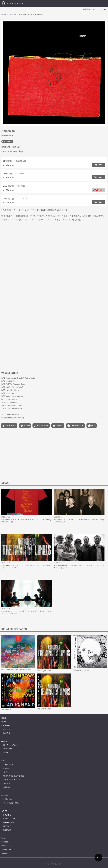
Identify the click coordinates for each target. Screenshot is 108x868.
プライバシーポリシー (12, 780)
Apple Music (9, 426)
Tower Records (75, 426)
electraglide (8, 749)
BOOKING (7, 815)
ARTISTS (7, 729)
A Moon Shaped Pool (81, 670)
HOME (4, 14)
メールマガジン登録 (11, 803)
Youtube (4, 853)
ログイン (94, 9)
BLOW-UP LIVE (9, 819)
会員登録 (87, 9)
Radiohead (8, 142)
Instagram (5, 846)
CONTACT (5, 795)
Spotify (25, 426)
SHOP (4, 761)
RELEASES (14, 14)
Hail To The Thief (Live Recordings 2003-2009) (19, 670)
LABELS (7, 733)
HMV (92, 426)
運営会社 (7, 784)
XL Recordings (26, 14)
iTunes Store (41, 426)
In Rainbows (6, 710)
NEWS (4, 722)
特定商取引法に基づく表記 (13, 776)
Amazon (58, 426)
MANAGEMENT (9, 822)
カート (101, 9)
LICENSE (7, 826)
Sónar (6, 753)
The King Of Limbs (44, 671)
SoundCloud (6, 850)
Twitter (4, 838)
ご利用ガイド (8, 765)
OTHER (4, 811)
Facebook (5, 842)
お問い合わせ (8, 799)
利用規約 (7, 787)
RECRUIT (7, 830)
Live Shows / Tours (10, 745)
